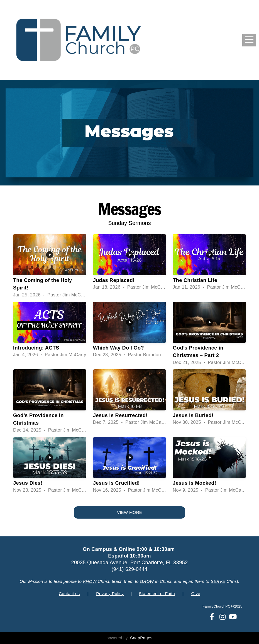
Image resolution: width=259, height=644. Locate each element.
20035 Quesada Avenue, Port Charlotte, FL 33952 (129, 563)
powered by (130, 638)
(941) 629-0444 (129, 569)
